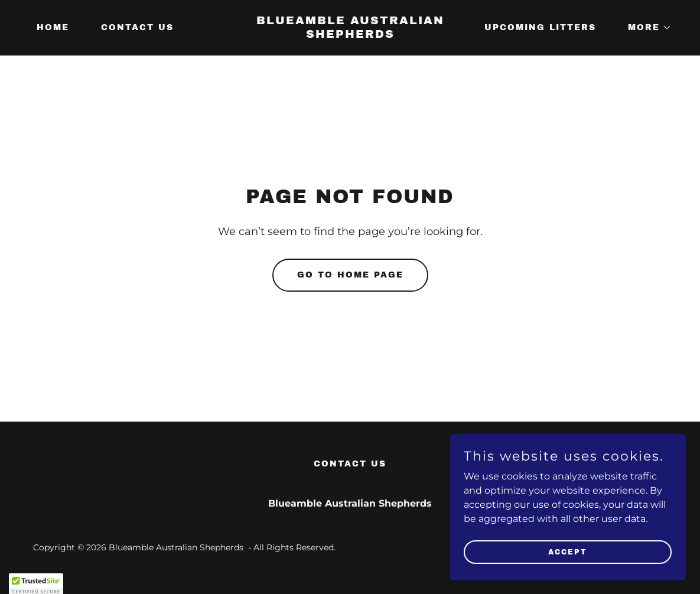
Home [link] (53, 27)
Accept (568, 551)
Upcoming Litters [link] (540, 27)
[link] (350, 35)
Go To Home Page (350, 275)
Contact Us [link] (137, 27)
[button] (646, 28)
